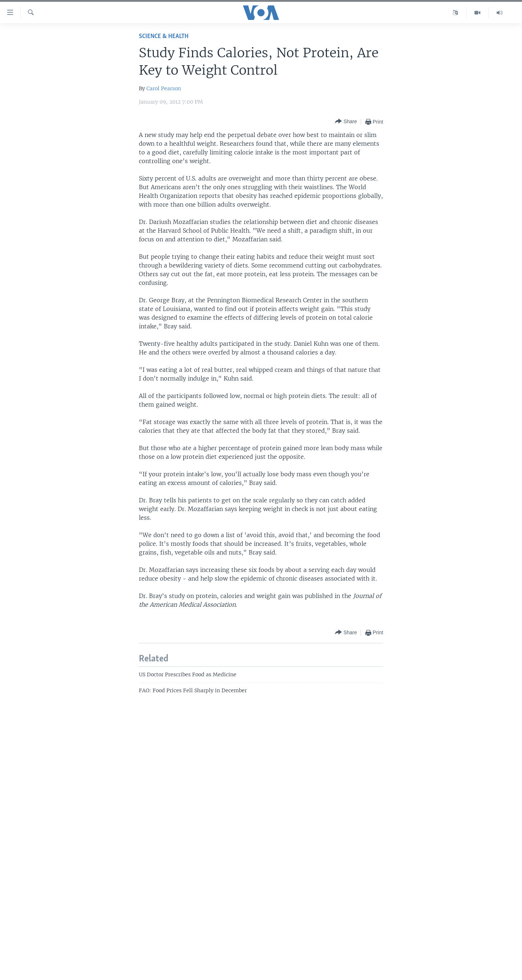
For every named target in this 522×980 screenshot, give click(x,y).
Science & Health (164, 36)
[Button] (346, 122)
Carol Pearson (164, 88)
